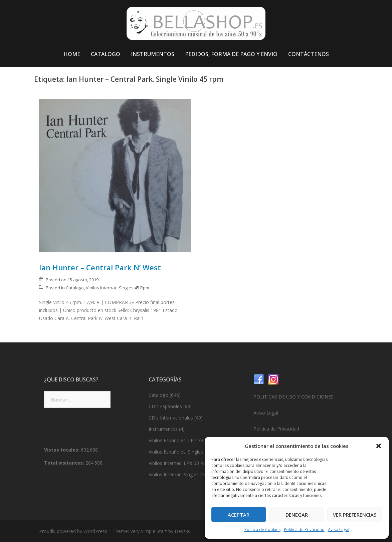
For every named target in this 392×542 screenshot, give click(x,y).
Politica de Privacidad (304, 529)
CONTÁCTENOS (309, 54)
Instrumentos (163, 429)
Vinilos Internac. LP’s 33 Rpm (179, 463)
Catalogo (75, 288)
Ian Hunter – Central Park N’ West (100, 267)
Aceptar (239, 515)
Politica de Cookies (262, 529)
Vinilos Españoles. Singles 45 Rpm (185, 452)
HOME (72, 54)
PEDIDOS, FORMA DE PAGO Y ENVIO (231, 54)
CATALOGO (106, 54)
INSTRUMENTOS (153, 54)
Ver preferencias (355, 515)
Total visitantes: (65, 463)
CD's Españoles (165, 406)
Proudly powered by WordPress (73, 531)
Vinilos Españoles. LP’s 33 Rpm (182, 440)
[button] (379, 446)
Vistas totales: (62, 450)
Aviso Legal (339, 529)
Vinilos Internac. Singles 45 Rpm (118, 288)
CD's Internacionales (171, 418)
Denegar (297, 515)
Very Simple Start (149, 531)
